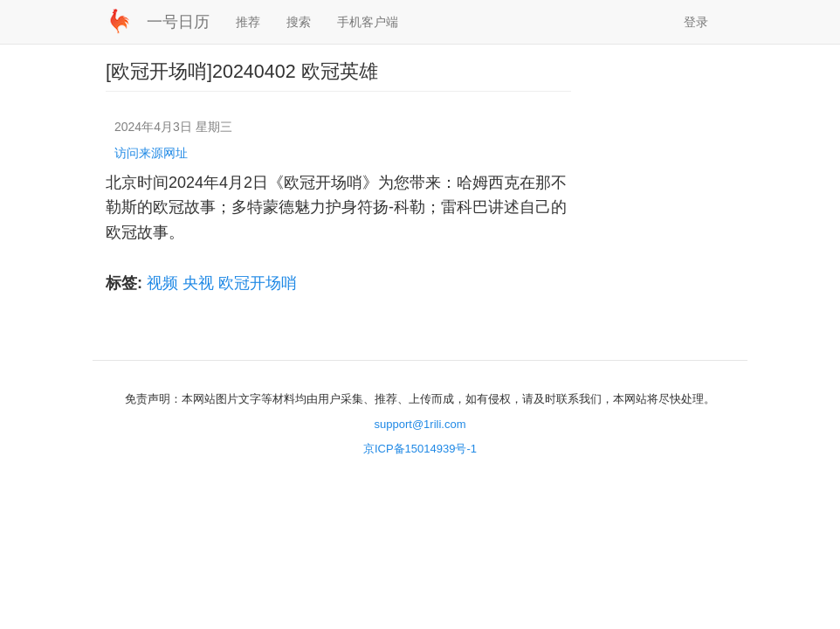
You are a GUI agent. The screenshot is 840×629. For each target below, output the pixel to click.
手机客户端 (368, 22)
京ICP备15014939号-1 (420, 449)
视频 (162, 283)
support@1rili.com (420, 424)
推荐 (248, 22)
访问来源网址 (151, 153)
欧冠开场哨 (258, 283)
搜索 (299, 22)
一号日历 (178, 22)
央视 (198, 283)
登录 (696, 22)
